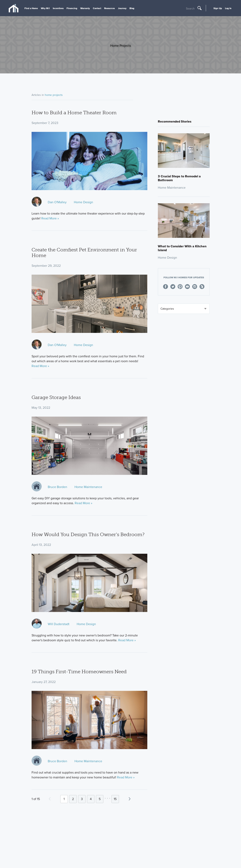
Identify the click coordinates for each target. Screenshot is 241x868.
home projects (54, 95)
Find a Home (31, 8)
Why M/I (45, 8)
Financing (72, 8)
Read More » (50, 218)
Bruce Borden (57, 487)
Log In (228, 8)
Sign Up (218, 8)
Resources (109, 8)
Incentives (58, 8)
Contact (97, 8)
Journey (122, 8)
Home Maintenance (88, 487)
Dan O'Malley (57, 202)
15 (115, 799)
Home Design (83, 202)
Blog (132, 8)
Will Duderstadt (59, 624)
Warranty (85, 8)
